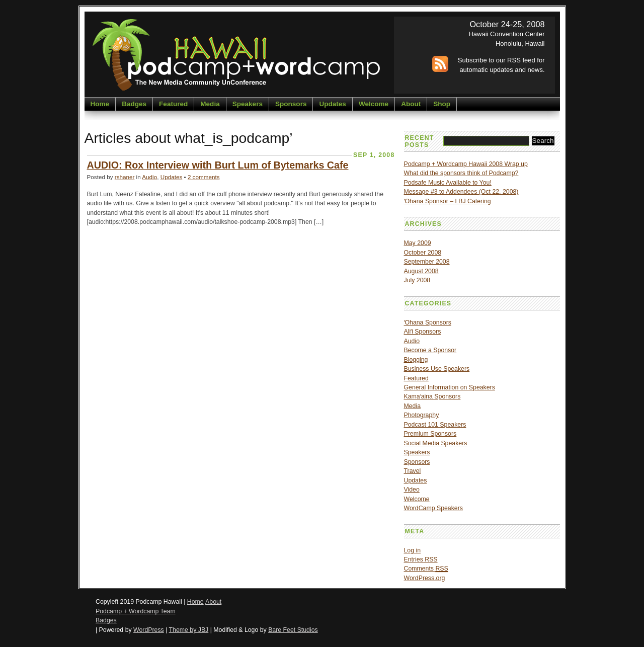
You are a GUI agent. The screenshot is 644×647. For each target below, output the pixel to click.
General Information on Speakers (450, 387)
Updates (332, 104)
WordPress (149, 630)
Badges (134, 104)
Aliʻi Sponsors (423, 332)
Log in (413, 550)
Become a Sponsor (430, 350)
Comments (426, 569)
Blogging (416, 360)
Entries (421, 559)
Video (412, 490)
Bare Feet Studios (293, 630)
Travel (413, 471)
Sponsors (291, 104)
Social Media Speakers (436, 443)
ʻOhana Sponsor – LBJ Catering (448, 201)
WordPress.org (425, 578)
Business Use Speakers (437, 369)
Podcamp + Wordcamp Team (136, 611)
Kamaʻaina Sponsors (432, 396)
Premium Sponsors (430, 434)
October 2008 (423, 253)
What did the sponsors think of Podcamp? (461, 173)
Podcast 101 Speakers (435, 425)
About (411, 104)
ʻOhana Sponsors (428, 322)
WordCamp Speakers (433, 508)
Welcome (374, 104)
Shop (442, 104)
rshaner (125, 177)
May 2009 (418, 243)
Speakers (248, 104)
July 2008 (417, 280)
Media (210, 104)
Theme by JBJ (189, 630)
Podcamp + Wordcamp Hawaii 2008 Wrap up (466, 164)
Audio (149, 177)
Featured (173, 104)
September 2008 (427, 262)
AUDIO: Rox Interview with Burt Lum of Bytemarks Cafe (218, 165)
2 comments (204, 177)
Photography (422, 415)
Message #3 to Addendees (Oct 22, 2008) (461, 192)
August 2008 (421, 271)
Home (100, 104)
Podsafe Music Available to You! (448, 183)
